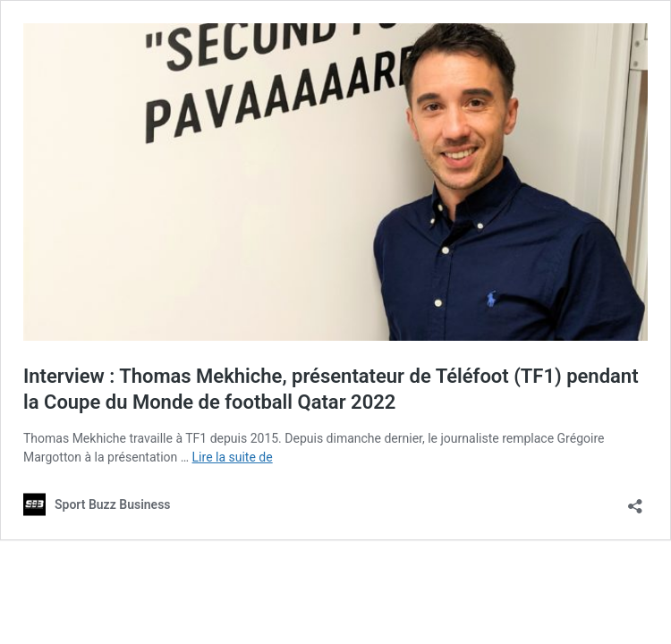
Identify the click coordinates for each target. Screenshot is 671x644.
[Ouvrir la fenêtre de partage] (635, 500)
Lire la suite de (233, 457)
